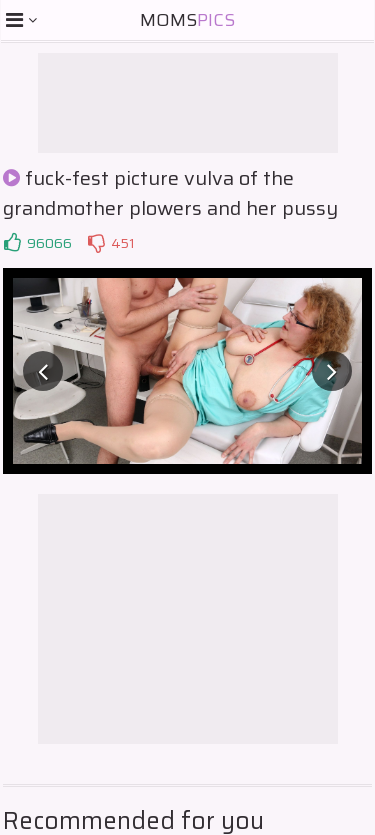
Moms (187, 20)
